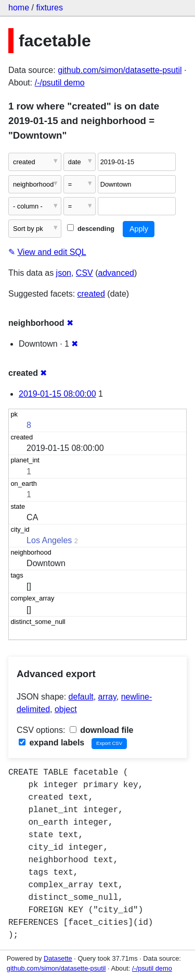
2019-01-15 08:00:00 (57, 394)
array (107, 697)
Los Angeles (49, 540)
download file (102, 730)
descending (91, 229)
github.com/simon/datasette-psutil (120, 70)
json (64, 273)
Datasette (58, 958)
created (91, 294)
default (81, 697)
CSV (84, 273)
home (19, 8)
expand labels (51, 743)
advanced (116, 273)
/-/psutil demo (60, 83)
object (66, 709)
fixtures (49, 8)
